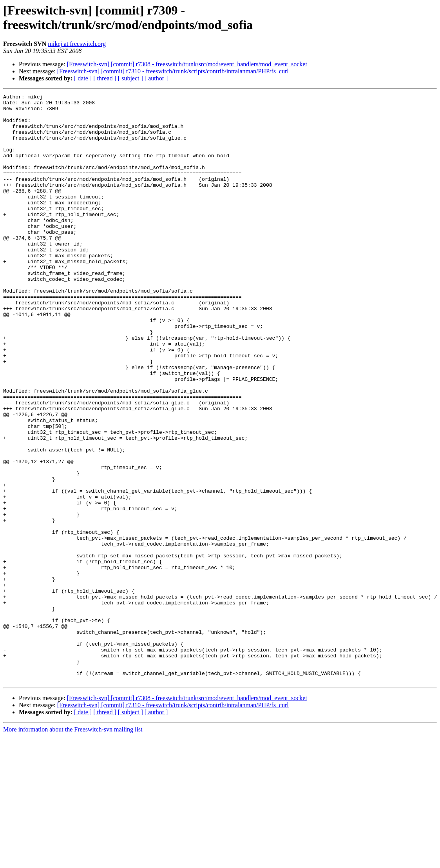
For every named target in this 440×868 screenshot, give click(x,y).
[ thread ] (105, 78)
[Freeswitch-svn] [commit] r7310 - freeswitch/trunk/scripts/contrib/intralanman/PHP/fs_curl (173, 71)
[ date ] (83, 78)
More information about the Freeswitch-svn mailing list (73, 847)
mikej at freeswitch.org (77, 44)
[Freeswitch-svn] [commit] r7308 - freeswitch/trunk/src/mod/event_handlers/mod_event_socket (187, 64)
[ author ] (156, 78)
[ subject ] (130, 78)
